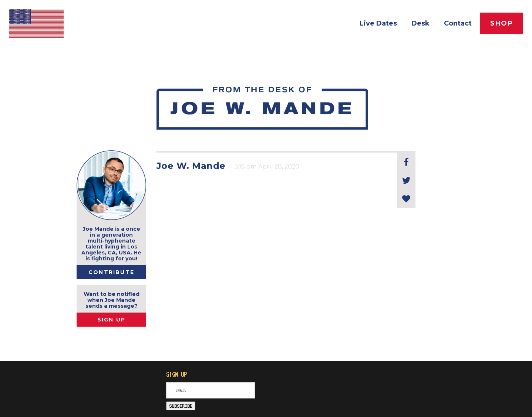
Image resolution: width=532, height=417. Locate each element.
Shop (502, 23)
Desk (420, 23)
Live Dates (378, 23)
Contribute (111, 272)
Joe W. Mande (191, 166)
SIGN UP (112, 320)
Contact (458, 23)
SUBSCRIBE (181, 406)
